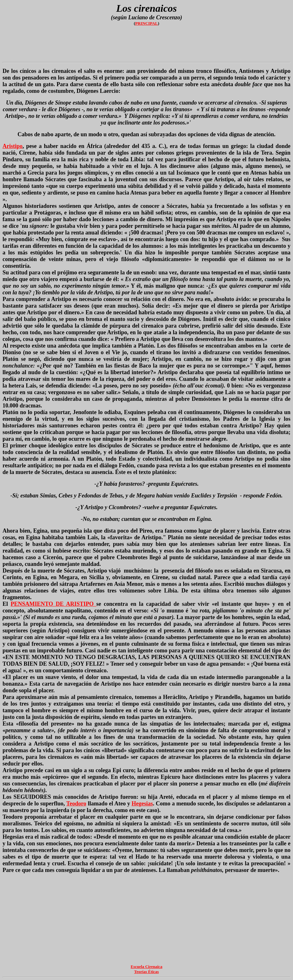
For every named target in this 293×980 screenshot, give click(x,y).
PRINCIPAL (146, 23)
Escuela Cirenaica (146, 967)
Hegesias (142, 804)
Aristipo (13, 146)
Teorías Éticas (146, 972)
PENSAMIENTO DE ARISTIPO (54, 604)
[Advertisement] (146, 45)
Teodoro (76, 804)
